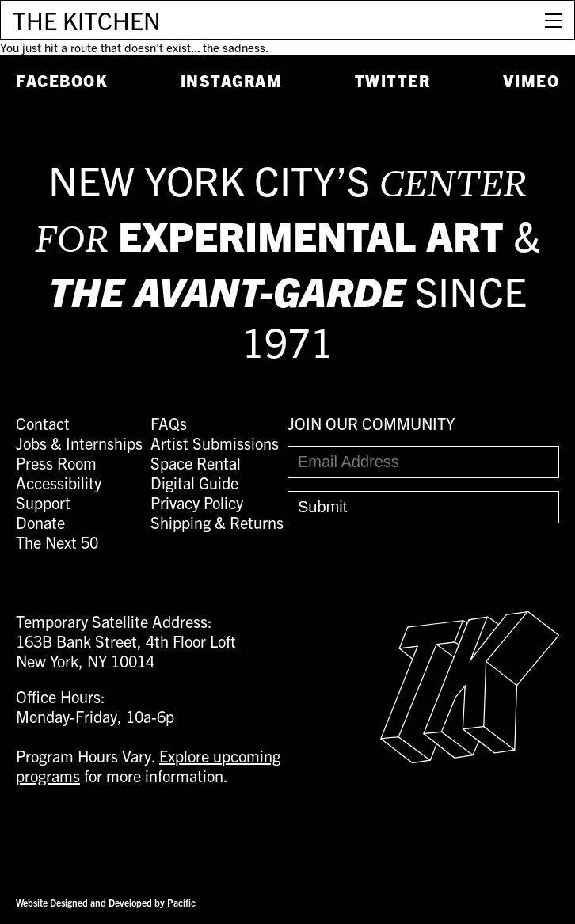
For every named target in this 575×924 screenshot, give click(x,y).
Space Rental (196, 463)
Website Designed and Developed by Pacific (106, 902)
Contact (43, 423)
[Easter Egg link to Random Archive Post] (470, 757)
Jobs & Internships (79, 443)
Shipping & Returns (217, 522)
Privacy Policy (197, 502)
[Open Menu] (554, 20)
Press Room (56, 463)
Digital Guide (194, 483)
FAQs (169, 423)
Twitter (393, 80)
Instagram (232, 80)
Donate (40, 522)
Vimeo (531, 80)
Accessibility (59, 483)
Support (43, 502)
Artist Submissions (215, 443)
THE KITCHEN (87, 20)
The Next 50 (57, 542)
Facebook (62, 80)
